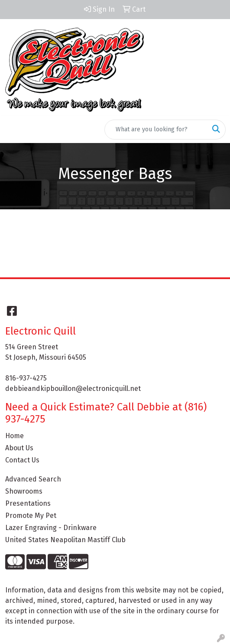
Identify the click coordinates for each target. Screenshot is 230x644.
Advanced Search (33, 479)
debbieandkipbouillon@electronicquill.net (73, 389)
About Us (19, 448)
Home (15, 436)
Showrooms (24, 491)
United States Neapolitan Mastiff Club (65, 540)
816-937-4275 (26, 378)
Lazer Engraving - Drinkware (51, 528)
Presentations (28, 503)
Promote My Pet (31, 516)
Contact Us (22, 460)
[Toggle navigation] (13, 130)
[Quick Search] (156, 130)
